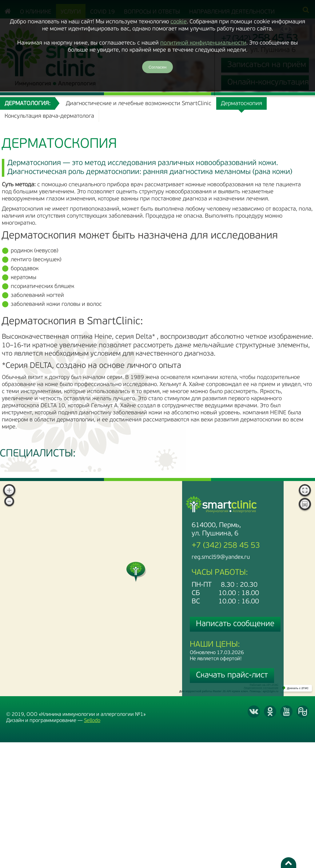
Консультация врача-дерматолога (49, 116)
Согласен (157, 67)
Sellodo (92, 721)
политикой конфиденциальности (203, 43)
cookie (179, 22)
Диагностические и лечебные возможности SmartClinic (139, 104)
